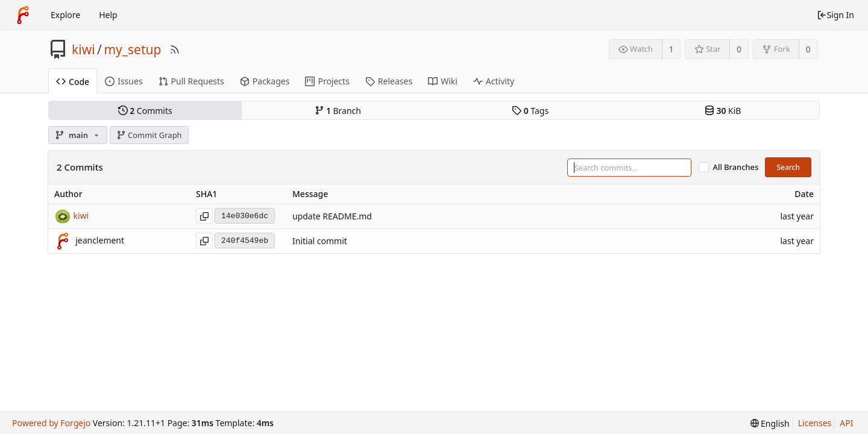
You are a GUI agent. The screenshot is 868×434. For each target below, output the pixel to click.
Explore (65, 15)
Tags (530, 111)
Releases (389, 81)
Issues (124, 81)
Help (108, 15)
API (846, 423)
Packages (265, 81)
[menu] (770, 423)
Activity (494, 81)
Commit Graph (149, 135)
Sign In (835, 15)
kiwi (83, 49)
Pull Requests (191, 81)
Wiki (443, 81)
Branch (338, 111)
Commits (145, 111)
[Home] (23, 15)
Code (73, 82)
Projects (327, 81)
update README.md (332, 217)
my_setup (132, 49)
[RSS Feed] (175, 49)
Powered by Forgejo (51, 423)
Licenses (815, 423)
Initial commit (320, 241)
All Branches (736, 167)
